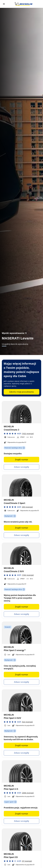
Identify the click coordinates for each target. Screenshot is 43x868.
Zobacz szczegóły (21, 467)
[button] (19, 434)
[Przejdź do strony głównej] (24, 4)
